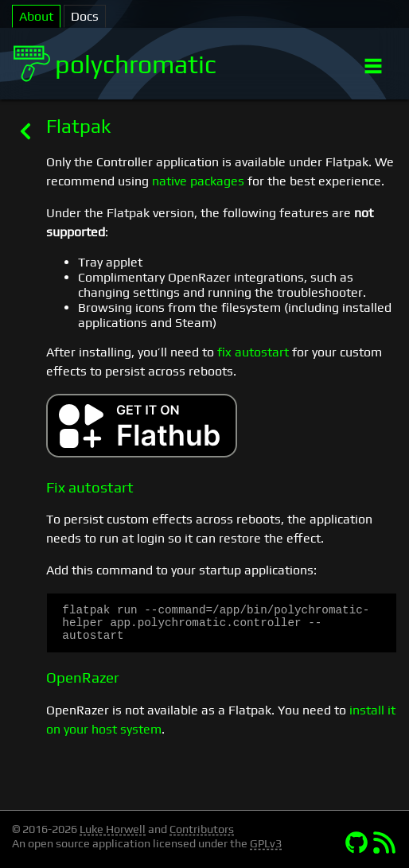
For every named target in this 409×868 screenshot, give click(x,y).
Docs (85, 16)
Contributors (202, 829)
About (36, 16)
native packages (198, 181)
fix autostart (253, 352)
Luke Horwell (113, 829)
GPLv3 (266, 843)
